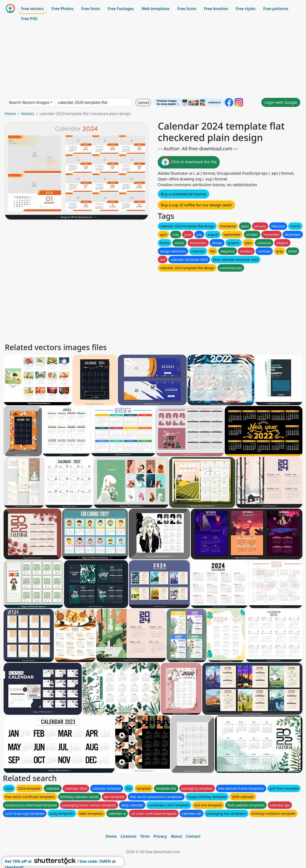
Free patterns (276, 9)
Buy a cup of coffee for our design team (196, 205)
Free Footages (121, 9)
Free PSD (29, 19)
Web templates (156, 9)
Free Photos (62, 9)
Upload (143, 103)
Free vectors (32, 9)
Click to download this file (189, 162)
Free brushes (216, 9)
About (176, 836)
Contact (193, 836)
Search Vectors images (29, 102)
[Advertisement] (153, 61)
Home (10, 114)
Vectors (27, 114)
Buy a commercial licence (183, 194)
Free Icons (187, 9)
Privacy (160, 836)
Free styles (246, 9)
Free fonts (91, 9)
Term (145, 836)
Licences (128, 836)
